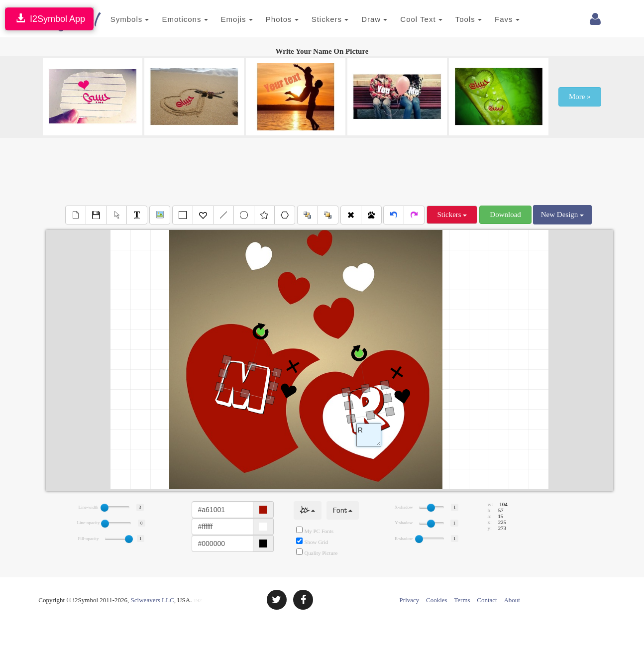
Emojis (226, 19)
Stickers (319, 19)
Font (343, 510)
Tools (458, 19)
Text (369, 435)
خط (308, 510)
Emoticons (174, 19)
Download (505, 215)
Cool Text (411, 19)
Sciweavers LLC (153, 600)
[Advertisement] (322, 170)
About (512, 600)
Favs (496, 19)
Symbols (119, 19)
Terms (462, 600)
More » (580, 97)
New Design (562, 215)
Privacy (410, 600)
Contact (487, 600)
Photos (271, 19)
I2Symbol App (49, 19)
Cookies (437, 600)
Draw (363, 19)
